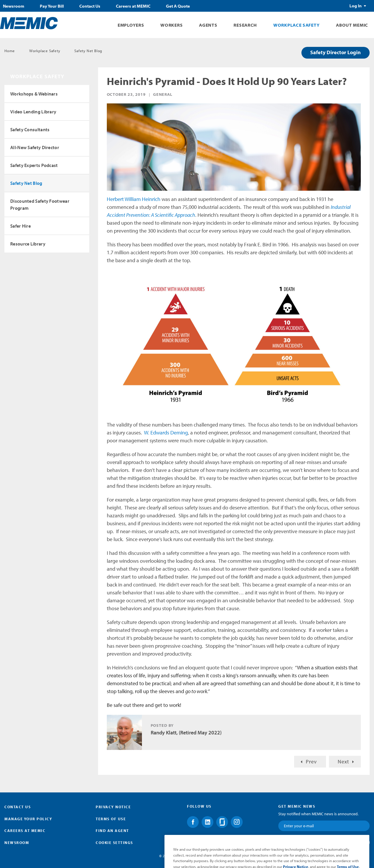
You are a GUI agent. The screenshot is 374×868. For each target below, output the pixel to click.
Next (343, 762)
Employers (131, 25)
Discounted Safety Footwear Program (40, 204)
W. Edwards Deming (166, 433)
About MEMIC (352, 25)
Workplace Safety (296, 25)
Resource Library (28, 244)
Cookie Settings (114, 843)
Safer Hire (20, 226)
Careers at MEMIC (133, 6)
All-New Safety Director (35, 147)
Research (245, 25)
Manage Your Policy (28, 819)
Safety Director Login (336, 52)
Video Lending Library (33, 112)
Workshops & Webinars (34, 94)
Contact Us (90, 6)
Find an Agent (112, 831)
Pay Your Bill (52, 6)
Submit (352, 842)
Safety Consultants (30, 129)
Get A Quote (178, 6)
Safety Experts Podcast (34, 165)
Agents (208, 25)
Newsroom (14, 6)
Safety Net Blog (88, 51)
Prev (311, 762)
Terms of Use (111, 819)
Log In (356, 6)
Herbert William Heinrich (134, 199)
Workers (171, 25)
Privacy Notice (113, 807)
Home (10, 51)
